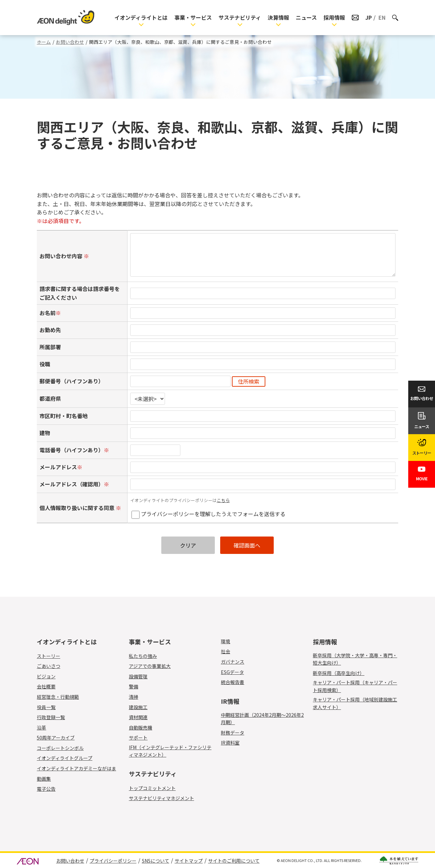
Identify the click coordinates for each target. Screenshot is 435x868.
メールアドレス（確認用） (72, 484)
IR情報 (230, 701)
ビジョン (46, 676)
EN (382, 17)
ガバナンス (233, 662)
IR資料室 (230, 743)
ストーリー (49, 656)
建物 (45, 433)
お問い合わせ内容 (62, 256)
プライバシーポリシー (113, 861)
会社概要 (46, 686)
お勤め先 (50, 330)
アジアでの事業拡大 (150, 666)
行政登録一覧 (51, 717)
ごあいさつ (49, 666)
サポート (142, 738)
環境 (226, 641)
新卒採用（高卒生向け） (339, 673)
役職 (45, 364)
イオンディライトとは (141, 17)
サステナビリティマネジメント (161, 798)
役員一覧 (46, 707)
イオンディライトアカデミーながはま (76, 768)
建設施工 (142, 707)
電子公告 (46, 789)
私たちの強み (143, 656)
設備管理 (142, 676)
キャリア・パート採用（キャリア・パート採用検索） (355, 686)
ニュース (306, 17)
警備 (137, 686)
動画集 (44, 779)
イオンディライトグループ (65, 758)
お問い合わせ (70, 42)
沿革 (41, 728)
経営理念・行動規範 (58, 697)
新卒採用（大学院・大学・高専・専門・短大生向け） (355, 659)
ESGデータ (232, 672)
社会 (226, 651)
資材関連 (142, 717)
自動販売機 (144, 728)
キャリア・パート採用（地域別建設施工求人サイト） (355, 703)
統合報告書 (233, 682)
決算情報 (278, 17)
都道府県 (50, 398)
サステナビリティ (240, 17)
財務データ (233, 733)
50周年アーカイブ (56, 738)
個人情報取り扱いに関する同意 (78, 508)
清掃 (137, 697)
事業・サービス (193, 17)
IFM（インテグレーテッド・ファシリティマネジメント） (170, 751)
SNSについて (156, 861)
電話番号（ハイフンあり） (72, 450)
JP (369, 17)
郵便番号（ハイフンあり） (72, 381)
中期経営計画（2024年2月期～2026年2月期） (262, 718)
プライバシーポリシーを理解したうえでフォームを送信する (213, 514)
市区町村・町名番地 (64, 416)
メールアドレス (58, 467)
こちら (223, 500)
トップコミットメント (152, 788)
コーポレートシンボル (60, 748)
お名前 (48, 313)
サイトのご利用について (234, 861)
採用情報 (334, 17)
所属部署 (50, 347)
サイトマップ (189, 861)
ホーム (44, 42)
